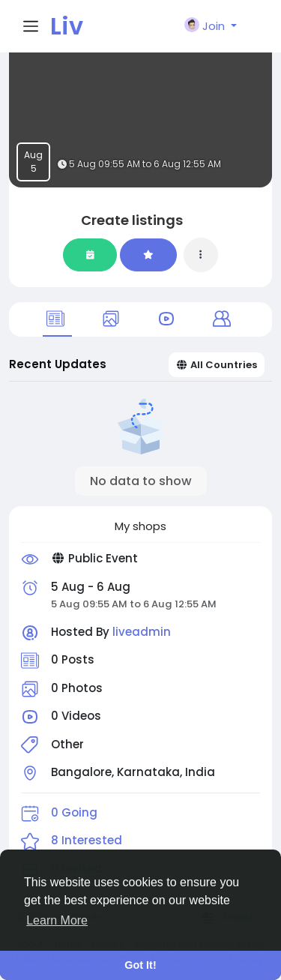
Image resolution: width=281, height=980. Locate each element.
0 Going (74, 812)
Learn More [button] (57, 920)
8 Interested (87, 840)
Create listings (132, 220)
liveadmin (142, 632)
